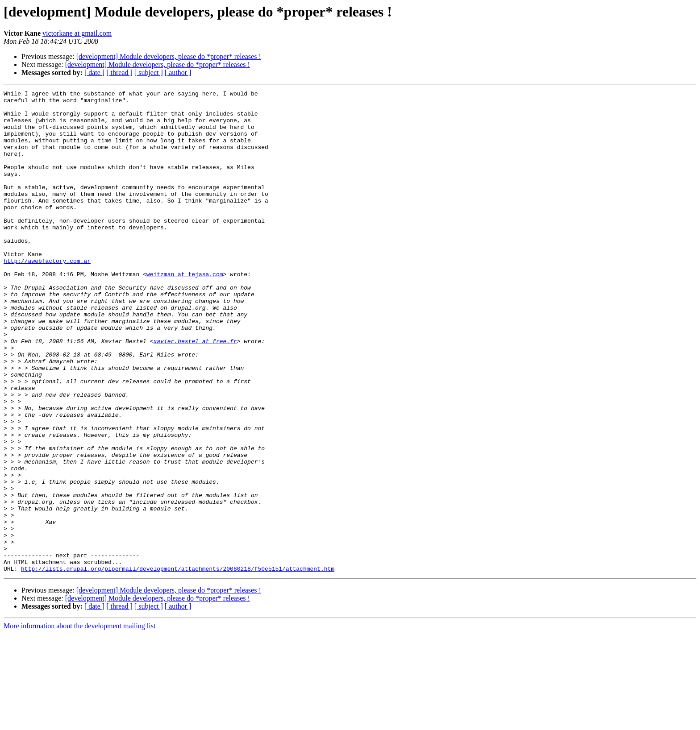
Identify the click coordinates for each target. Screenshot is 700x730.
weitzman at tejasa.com (185, 311)
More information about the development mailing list (79, 722)
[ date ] (94, 73)
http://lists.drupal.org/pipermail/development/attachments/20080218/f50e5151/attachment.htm (178, 665)
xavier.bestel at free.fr (195, 392)
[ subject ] (149, 73)
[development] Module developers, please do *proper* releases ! (169, 56)
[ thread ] (119, 73)
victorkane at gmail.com (77, 33)
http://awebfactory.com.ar (47, 295)
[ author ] (178, 73)
